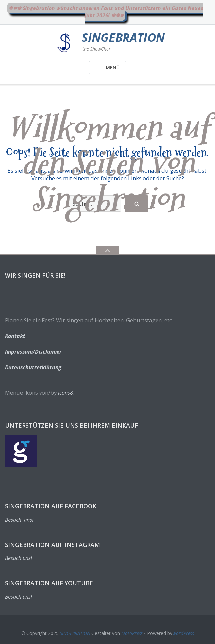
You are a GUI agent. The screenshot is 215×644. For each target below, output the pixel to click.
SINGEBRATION (75, 633)
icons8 (66, 393)
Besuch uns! (19, 520)
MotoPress (132, 633)
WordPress (183, 633)
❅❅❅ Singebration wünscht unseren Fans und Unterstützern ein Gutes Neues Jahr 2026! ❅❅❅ (106, 12)
